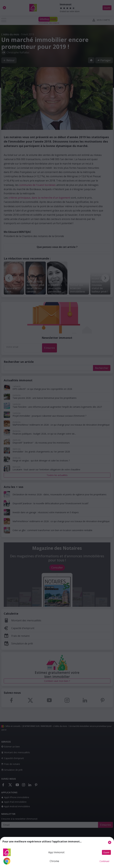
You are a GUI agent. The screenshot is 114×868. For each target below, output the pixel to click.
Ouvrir (106, 852)
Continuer (105, 861)
